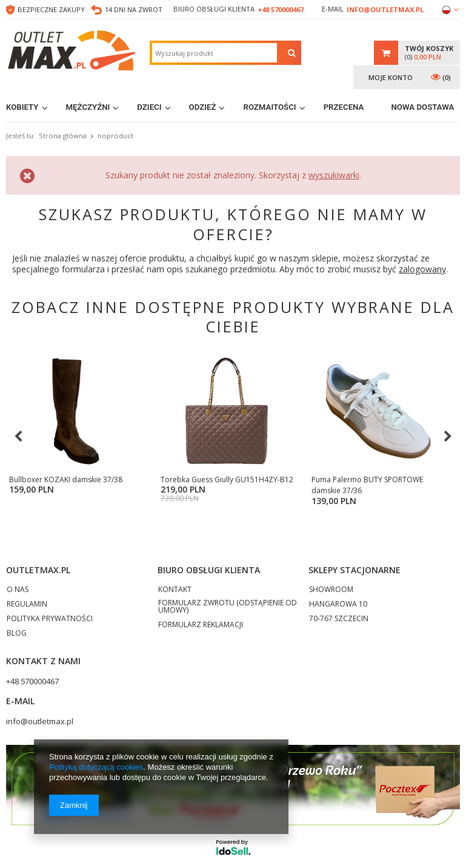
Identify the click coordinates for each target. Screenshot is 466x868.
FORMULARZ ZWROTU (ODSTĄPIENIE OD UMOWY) (228, 607)
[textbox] (215, 53)
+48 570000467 (281, 9)
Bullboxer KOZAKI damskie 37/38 (66, 479)
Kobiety (22, 107)
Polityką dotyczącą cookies (96, 767)
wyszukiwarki (334, 175)
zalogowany (422, 269)
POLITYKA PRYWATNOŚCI (50, 619)
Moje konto (391, 77)
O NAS (18, 590)
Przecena (344, 107)
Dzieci (149, 107)
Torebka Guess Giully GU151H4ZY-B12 (179, 485)
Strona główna (63, 136)
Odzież (203, 107)
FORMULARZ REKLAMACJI (201, 625)
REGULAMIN (27, 605)
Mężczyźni (88, 107)
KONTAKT (175, 590)
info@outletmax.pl (385, 9)
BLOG (17, 634)
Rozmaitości (269, 107)
